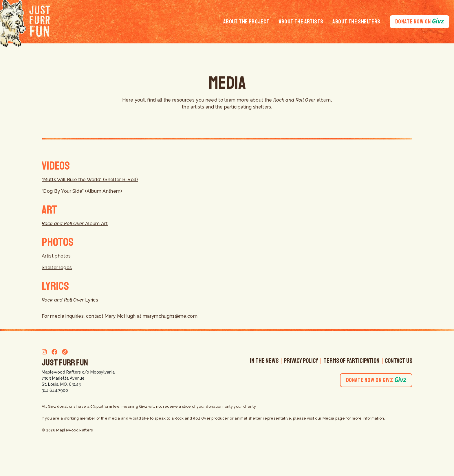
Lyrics (70, 300)
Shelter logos (57, 268)
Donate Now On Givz (376, 380)
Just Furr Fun (65, 363)
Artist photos (56, 256)
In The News (264, 361)
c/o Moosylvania (98, 372)
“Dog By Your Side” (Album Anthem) (82, 191)
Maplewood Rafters (61, 372)
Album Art (75, 224)
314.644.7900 (55, 390)
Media (328, 418)
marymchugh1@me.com (170, 316)
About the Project (246, 22)
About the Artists (301, 22)
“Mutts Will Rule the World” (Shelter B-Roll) (90, 180)
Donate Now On (420, 22)
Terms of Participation (352, 361)
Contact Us (399, 361)
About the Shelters (356, 22)
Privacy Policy (301, 361)
